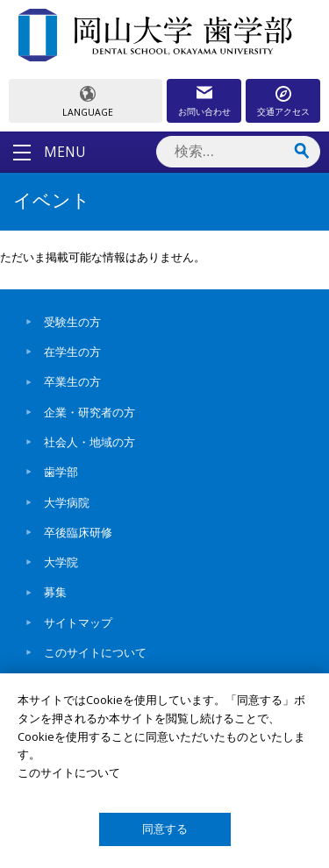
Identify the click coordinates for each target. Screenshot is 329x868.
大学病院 (67, 502)
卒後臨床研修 (78, 532)
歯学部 (61, 472)
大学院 (61, 562)
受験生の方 (72, 322)
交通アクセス (283, 111)
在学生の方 (72, 352)
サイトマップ (78, 623)
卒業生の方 (72, 381)
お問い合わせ (204, 111)
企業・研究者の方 (89, 412)
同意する (165, 829)
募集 (55, 592)
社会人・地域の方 (89, 442)
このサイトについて (95, 652)
